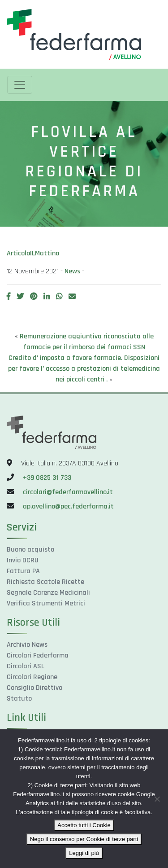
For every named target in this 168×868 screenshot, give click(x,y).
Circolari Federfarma (38, 655)
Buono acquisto (30, 550)
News (72, 271)
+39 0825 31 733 (47, 478)
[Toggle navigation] (20, 85)
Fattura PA (23, 571)
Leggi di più (84, 853)
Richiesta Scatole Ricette (45, 582)
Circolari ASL (26, 666)
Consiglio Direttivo (34, 688)
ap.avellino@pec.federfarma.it (67, 506)
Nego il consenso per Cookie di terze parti (84, 839)
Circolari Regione (32, 677)
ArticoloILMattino (33, 253)
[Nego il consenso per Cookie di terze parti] (157, 799)
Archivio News (27, 645)
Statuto (19, 699)
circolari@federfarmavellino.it (68, 492)
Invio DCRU (23, 560)
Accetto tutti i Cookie (84, 825)
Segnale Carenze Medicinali (48, 593)
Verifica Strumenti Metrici (46, 603)
